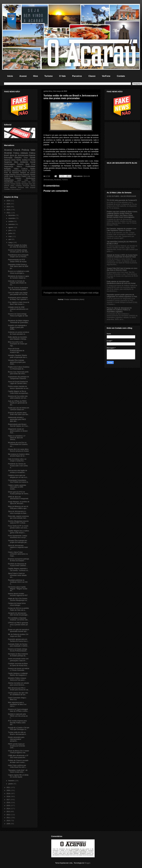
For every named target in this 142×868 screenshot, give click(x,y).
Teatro (12, 186)
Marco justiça (15, 189)
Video (16, 169)
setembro (12, 224)
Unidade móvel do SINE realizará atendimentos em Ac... (18, 309)
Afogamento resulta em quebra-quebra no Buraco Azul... (18, 431)
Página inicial (72, 293)
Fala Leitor (31, 182)
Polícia (25, 150)
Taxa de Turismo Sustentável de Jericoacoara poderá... (18, 289)
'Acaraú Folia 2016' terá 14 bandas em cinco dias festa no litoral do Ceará (122, 269)
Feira (30, 184)
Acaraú (23, 76)
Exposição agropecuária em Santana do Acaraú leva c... (18, 640)
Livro (26, 180)
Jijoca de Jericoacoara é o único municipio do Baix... (18, 512)
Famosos (7, 184)
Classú (92, 76)
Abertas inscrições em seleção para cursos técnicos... (19, 684)
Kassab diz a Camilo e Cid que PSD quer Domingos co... (19, 729)
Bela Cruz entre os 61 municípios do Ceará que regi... (18, 344)
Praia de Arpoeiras (11, 173)
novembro (12, 218)
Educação (8, 158)
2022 (9, 213)
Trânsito (32, 175)
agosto (11, 227)
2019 (9, 794)
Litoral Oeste (9, 176)
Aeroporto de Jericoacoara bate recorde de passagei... (18, 614)
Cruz (26, 158)
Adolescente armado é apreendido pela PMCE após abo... (17, 419)
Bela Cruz (30, 164)
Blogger (87, 863)
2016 (9, 803)
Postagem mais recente (54, 293)
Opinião (18, 184)
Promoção (26, 186)
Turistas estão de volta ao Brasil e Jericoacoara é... (17, 733)
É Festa (32, 160)
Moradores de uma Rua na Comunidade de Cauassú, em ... (18, 444)
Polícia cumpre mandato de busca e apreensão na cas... (19, 387)
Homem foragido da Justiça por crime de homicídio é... (18, 246)
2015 (9, 806)
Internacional (16, 171)
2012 (9, 815)
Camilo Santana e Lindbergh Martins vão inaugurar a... (18, 674)
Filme (33, 180)
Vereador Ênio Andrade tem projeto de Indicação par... (18, 541)
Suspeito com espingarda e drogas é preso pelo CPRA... (17, 327)
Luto (29, 176)
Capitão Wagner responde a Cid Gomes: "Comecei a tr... (19, 569)
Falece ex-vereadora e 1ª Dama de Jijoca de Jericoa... (17, 438)
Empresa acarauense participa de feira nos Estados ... (19, 560)
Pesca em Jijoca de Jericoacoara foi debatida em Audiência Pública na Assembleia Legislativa (119, 310)
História (33, 186)
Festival (13, 184)
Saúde (33, 158)
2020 (9, 790)
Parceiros (77, 76)
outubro (11, 221)
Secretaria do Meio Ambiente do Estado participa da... (18, 655)
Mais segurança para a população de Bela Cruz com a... (17, 704)
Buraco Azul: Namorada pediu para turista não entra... (18, 373)
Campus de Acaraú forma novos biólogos (17, 604)
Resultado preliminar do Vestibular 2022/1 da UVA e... (18, 582)
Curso (33, 176)
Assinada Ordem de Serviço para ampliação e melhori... (18, 645)
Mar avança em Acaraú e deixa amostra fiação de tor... (19, 455)
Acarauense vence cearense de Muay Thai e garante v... (18, 298)
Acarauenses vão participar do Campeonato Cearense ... (18, 378)
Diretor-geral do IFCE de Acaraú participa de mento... (19, 493)
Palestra (18, 178)
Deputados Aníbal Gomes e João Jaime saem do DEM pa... (18, 266)
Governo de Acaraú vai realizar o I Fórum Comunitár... (19, 669)
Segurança (9, 166)
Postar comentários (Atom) (74, 299)
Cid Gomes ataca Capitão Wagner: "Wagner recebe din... (18, 589)
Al (11, 189)
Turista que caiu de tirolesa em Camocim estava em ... (19, 409)
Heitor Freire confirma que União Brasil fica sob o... (17, 766)
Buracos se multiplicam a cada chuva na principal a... (19, 272)
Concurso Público (20, 176)
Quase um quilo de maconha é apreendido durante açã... (19, 630)
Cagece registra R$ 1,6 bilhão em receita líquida (18, 776)
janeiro (11, 784)
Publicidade (30, 166)
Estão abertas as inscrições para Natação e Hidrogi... (18, 338)
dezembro (12, 215)
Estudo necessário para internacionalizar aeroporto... (16, 739)
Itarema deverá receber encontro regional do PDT (18, 595)
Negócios (8, 162)
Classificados (9, 182)
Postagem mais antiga (89, 293)
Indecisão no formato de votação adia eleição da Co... (17, 283)
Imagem (7, 175)
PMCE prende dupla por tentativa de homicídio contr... (17, 746)
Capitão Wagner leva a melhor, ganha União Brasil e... (19, 532)
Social (33, 162)
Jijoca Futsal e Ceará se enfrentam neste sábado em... (17, 575)
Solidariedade (9, 180)
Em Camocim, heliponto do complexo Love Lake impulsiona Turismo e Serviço (121, 230)
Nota (27, 187)
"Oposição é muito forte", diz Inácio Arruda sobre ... (18, 771)
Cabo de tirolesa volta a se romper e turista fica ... (17, 460)
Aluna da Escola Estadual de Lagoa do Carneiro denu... (18, 383)
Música (13, 175)
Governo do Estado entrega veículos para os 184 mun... (18, 251)
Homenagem (9, 164)
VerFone (106, 76)
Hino (36, 76)
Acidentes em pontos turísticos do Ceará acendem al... (19, 333)
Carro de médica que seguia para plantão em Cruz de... (18, 294)
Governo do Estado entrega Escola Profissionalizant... (18, 650)
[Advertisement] (71, 269)
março (11, 243)
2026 (9, 201)
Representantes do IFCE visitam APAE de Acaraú (17, 261)
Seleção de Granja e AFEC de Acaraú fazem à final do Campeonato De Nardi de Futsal (122, 256)
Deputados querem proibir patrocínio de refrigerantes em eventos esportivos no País (122, 296)
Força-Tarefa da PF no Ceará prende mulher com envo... (18, 527)
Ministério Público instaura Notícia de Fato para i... (17, 679)
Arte (34, 184)
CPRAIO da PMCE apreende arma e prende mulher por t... (18, 625)
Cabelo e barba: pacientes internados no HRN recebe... (17, 487)
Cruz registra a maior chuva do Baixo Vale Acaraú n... (19, 303)
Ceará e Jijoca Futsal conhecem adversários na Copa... (18, 554)
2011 (9, 818)
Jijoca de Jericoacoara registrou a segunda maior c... (18, 547)
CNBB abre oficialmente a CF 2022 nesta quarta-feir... (18, 756)
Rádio (33, 169)
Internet (24, 171)
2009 (9, 824)
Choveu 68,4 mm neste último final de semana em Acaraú (18, 450)
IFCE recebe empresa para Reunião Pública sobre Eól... (17, 723)
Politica (16, 153)
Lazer (19, 180)
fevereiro (12, 781)
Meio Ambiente (21, 162)
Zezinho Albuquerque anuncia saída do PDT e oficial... (18, 522)
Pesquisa (26, 175)
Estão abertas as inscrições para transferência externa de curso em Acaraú (121, 282)
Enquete (33, 187)
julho (10, 230)
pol (20, 189)
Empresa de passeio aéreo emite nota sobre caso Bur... (19, 414)
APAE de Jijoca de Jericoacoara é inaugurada (18, 498)
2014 (9, 809)
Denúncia (21, 187)
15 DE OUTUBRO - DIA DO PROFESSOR (121, 196)
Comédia (7, 189)
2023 (9, 210)
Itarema (7, 160)
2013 (9, 812)
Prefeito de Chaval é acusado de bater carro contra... (18, 761)
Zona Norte (16, 160)
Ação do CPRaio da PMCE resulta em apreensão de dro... (18, 403)
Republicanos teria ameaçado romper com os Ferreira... (18, 256)
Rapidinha (13, 187)
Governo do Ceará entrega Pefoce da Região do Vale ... (18, 316)
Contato (121, 76)
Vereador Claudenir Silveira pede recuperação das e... (18, 356)
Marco (19, 166)
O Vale (62, 76)
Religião (7, 169)
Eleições (18, 158)
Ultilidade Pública (28, 153)
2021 (9, 787)
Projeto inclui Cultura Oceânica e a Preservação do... (19, 368)
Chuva (33, 171)
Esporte (32, 155)
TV (29, 171)
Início (10, 76)
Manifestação (31, 178)
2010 (9, 821)
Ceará (17, 150)
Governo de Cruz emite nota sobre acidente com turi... (18, 397)
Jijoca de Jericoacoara (19, 155)
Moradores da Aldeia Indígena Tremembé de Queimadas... (19, 321)
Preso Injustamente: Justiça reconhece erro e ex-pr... (17, 537)
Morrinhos (8, 171)
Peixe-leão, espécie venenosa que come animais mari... (18, 517)
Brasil (6, 155)
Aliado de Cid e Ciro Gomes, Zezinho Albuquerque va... (18, 599)
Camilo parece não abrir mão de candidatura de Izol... (18, 694)
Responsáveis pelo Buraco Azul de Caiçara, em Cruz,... (19, 425)
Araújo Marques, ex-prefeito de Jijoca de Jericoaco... (19, 503)
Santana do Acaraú (28, 173)
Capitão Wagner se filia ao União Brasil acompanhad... (18, 392)
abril (10, 239)
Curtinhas (19, 186)
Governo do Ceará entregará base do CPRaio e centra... (18, 710)
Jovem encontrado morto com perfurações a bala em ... (18, 660)
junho (11, 233)
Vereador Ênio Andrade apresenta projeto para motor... (17, 362)
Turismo (49, 76)
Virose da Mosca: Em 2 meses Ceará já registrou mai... (19, 752)
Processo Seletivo (21, 182)
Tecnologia (25, 184)
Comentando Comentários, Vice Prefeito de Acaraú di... (19, 481)
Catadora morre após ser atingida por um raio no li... (18, 476)
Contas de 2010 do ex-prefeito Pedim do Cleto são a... (18, 609)
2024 (9, 207)
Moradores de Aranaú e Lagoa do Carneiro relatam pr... (18, 277)
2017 (9, 800)
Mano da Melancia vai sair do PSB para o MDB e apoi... (18, 507)
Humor (6, 187)
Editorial (7, 186)
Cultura (24, 169)
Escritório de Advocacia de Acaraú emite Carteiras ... (18, 565)
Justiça (25, 160)
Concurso (19, 175)
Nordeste (58, 180)
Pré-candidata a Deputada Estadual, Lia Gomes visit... (18, 619)
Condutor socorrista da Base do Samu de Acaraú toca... (18, 664)
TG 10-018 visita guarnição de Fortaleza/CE (122, 200)
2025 (9, 204)
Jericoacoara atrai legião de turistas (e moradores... (17, 471)
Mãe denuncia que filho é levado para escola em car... (19, 689)
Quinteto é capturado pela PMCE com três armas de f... (18, 716)
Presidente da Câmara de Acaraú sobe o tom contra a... (18, 466)
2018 (9, 797)
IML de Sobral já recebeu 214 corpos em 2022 (18, 635)
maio (10, 236)
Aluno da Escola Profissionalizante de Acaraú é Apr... (16, 351)
